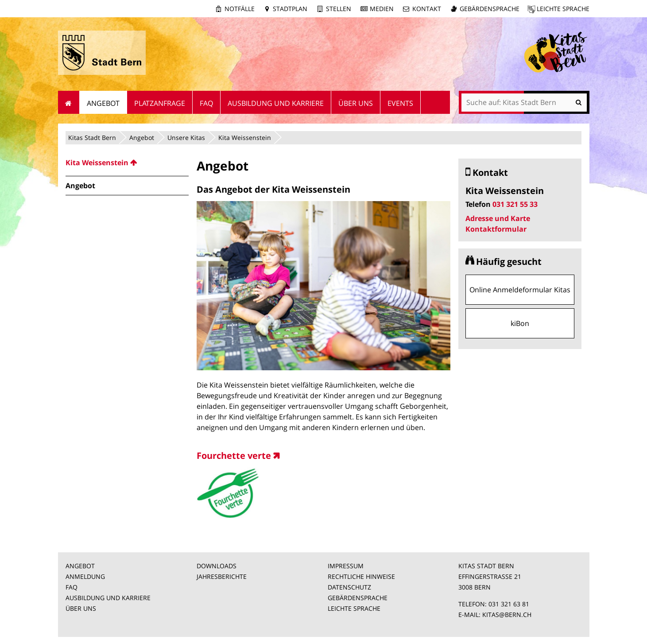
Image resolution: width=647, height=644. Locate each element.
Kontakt (427, 9)
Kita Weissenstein (245, 138)
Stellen (339, 9)
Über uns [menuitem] (356, 103)
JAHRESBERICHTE (222, 576)
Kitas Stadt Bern (92, 138)
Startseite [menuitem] (69, 102)
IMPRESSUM (346, 566)
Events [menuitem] (400, 103)
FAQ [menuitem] (206, 103)
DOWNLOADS (217, 566)
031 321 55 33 (515, 204)
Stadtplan (290, 9)
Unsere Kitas (186, 138)
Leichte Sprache (563, 9)
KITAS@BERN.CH (507, 615)
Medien (382, 9)
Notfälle (240, 9)
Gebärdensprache (490, 9)
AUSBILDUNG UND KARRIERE (108, 598)
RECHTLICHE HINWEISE (361, 576)
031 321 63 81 (509, 604)
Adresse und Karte (498, 218)
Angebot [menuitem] (103, 103)
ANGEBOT (80, 566)
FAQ (72, 587)
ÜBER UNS (81, 608)
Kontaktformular (496, 229)
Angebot (142, 138)
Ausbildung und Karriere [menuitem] (276, 103)
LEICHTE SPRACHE (354, 608)
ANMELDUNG (85, 576)
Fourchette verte (234, 456)
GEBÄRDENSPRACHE (358, 598)
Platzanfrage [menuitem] (160, 103)
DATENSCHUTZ (349, 587)
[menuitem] (127, 163)
